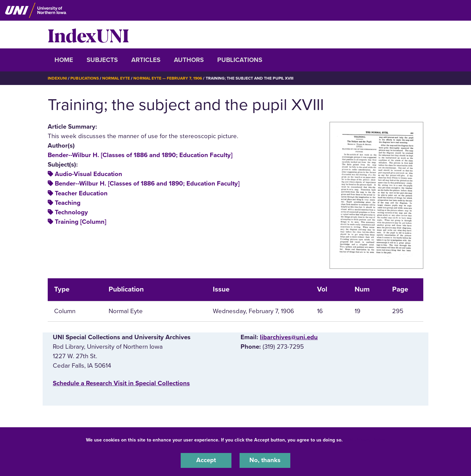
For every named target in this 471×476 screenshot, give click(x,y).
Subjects (102, 60)
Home (64, 60)
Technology (71, 212)
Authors (189, 60)
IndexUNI (88, 35)
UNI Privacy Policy (365, 440)
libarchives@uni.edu (289, 337)
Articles (146, 60)
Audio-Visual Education (88, 174)
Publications (240, 60)
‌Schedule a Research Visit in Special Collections (121, 383)
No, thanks (265, 460)
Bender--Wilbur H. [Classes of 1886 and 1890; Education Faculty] (140, 155)
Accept (206, 460)
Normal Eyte (116, 78)
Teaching (68, 202)
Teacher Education (81, 193)
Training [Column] (81, 221)
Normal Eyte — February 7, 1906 (168, 78)
